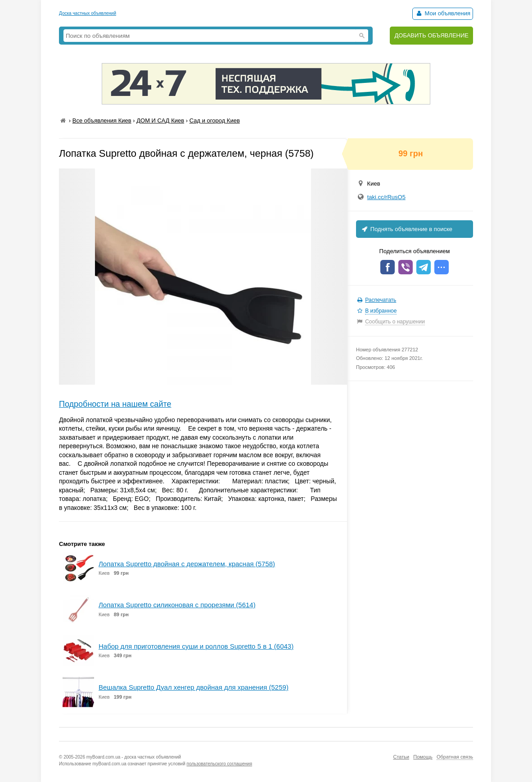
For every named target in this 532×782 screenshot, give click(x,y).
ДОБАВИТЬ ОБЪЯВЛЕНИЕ (431, 35)
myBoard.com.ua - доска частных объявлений (134, 757)
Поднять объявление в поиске (406, 229)
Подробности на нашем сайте (115, 404)
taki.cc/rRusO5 (386, 197)
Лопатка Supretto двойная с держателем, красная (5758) (187, 564)
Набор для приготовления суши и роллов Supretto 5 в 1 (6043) (196, 646)
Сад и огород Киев (215, 120)
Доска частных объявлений (88, 13)
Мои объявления (443, 13)
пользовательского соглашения (220, 764)
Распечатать (381, 300)
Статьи (401, 757)
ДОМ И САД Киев (160, 120)
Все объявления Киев (102, 120)
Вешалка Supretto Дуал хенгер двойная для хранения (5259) (194, 687)
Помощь (423, 757)
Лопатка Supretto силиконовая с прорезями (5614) (177, 605)
